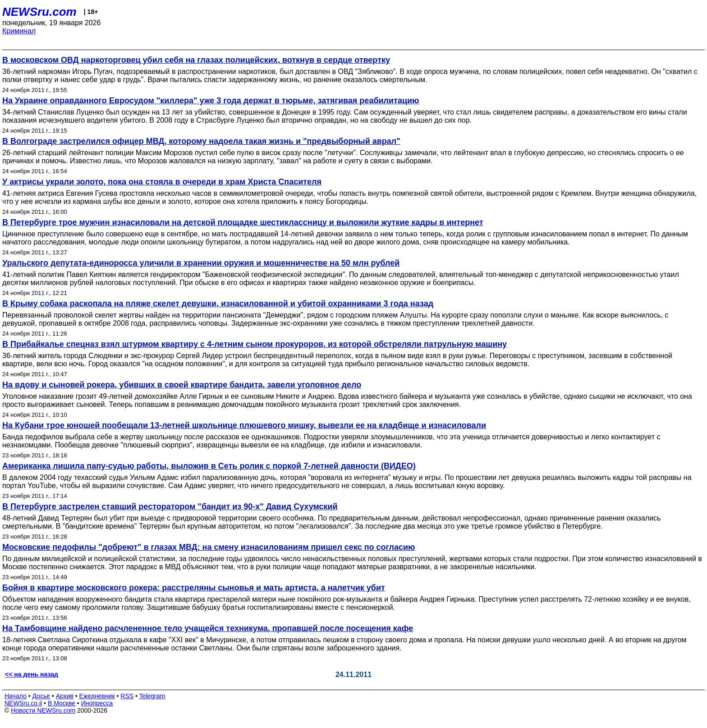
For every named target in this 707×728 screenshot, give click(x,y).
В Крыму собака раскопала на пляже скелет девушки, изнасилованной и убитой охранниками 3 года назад (218, 304)
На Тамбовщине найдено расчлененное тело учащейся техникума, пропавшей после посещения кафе (208, 628)
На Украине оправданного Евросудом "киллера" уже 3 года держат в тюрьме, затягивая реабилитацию (211, 101)
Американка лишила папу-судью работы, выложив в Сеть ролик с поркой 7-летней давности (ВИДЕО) (209, 466)
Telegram (152, 696)
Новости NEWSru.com (43, 710)
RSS (127, 696)
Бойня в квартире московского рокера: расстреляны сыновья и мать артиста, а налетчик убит (194, 588)
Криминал (19, 31)
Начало (16, 696)
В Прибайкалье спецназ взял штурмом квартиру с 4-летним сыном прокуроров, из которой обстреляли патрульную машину (255, 344)
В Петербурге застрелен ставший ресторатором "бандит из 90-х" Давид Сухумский (170, 507)
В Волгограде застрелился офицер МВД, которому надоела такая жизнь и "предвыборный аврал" (201, 141)
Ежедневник (97, 696)
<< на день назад (32, 674)
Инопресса (97, 703)
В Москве (62, 703)
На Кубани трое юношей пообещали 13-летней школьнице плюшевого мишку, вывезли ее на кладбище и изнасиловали (244, 425)
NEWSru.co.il (23, 703)
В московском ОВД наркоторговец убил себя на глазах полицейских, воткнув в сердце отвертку (196, 60)
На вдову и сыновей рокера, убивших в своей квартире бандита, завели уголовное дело (182, 385)
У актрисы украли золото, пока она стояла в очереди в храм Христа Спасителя (162, 182)
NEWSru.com (39, 12)
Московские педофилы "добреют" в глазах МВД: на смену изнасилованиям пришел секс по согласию (209, 547)
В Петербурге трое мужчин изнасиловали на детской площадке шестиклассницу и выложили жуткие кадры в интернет (243, 222)
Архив (65, 696)
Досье (41, 696)
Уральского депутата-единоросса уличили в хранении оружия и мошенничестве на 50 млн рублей (201, 263)
